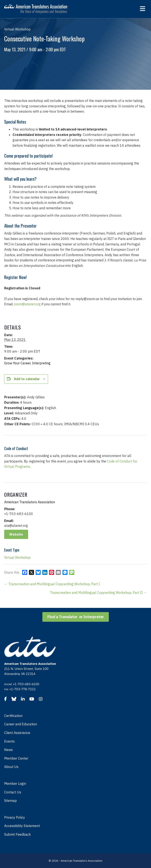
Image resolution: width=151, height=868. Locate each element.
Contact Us (13, 792)
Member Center (16, 758)
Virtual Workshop (17, 557)
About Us (11, 767)
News (8, 750)
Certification (13, 716)
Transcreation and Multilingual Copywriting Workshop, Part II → (98, 593)
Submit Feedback (18, 834)
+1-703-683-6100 (26, 684)
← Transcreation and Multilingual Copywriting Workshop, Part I (52, 584)
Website (16, 534)
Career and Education (21, 724)
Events (9, 741)
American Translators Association (30, 502)
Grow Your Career (17, 363)
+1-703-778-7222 (22, 689)
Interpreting (41, 363)
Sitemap (10, 801)
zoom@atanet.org (27, 304)
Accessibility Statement (22, 826)
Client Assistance (17, 733)
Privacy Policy (15, 817)
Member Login (15, 784)
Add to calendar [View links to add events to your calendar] (27, 379)
